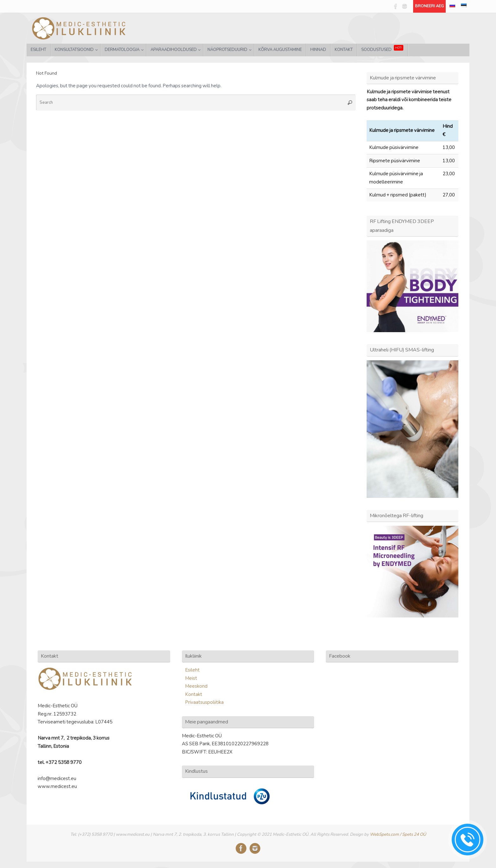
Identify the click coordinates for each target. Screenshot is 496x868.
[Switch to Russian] (452, 6)
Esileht (192, 670)
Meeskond (196, 686)
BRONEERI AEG (429, 6)
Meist (191, 678)
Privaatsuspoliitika (204, 702)
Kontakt (194, 694)
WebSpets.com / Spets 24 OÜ (398, 834)
